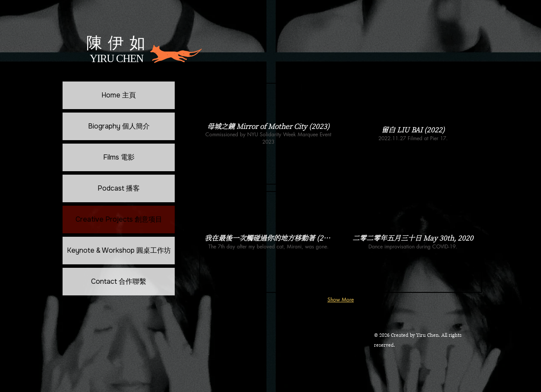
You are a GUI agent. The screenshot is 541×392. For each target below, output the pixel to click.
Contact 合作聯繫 (119, 281)
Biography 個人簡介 (119, 126)
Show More (341, 299)
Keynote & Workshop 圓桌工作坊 (119, 250)
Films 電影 (119, 157)
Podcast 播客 (119, 188)
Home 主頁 (119, 95)
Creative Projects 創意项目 (119, 219)
